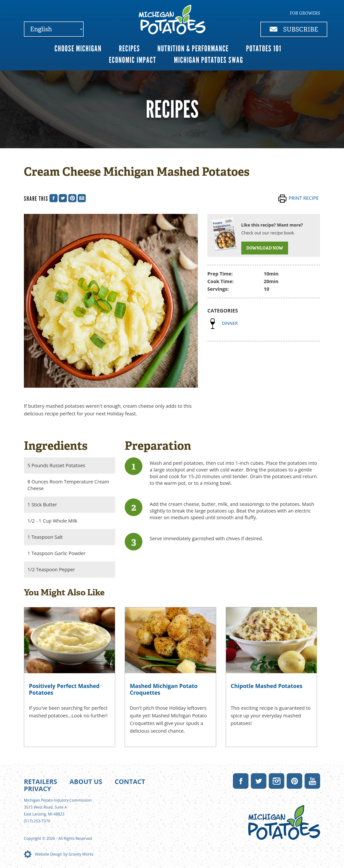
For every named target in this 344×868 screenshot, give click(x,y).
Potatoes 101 (264, 49)
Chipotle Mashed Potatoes (267, 686)
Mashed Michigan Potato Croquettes (164, 689)
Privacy (38, 789)
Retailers (40, 781)
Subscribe (294, 29)
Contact (130, 781)
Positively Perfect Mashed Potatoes (64, 689)
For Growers (305, 13)
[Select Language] (54, 29)
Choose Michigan (78, 49)
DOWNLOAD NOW (265, 248)
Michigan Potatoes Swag (209, 60)
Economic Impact (133, 60)
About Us (86, 781)
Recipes (129, 49)
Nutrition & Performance (193, 49)
